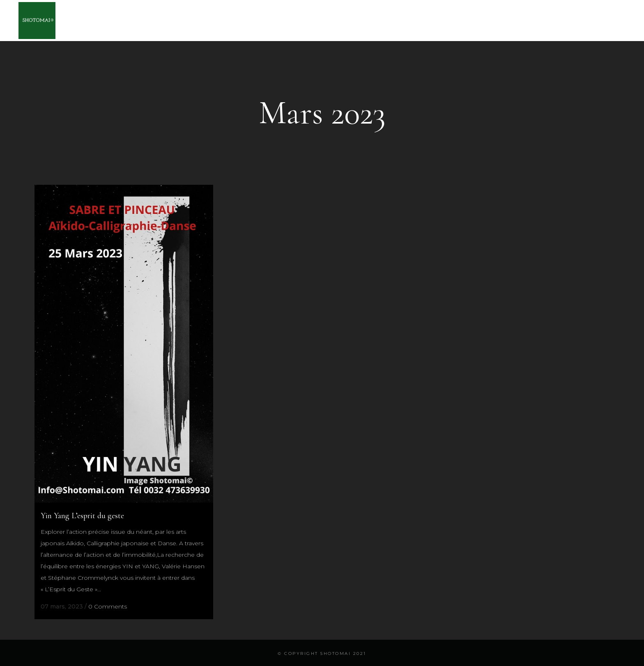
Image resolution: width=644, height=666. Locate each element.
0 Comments (108, 606)
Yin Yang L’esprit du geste (82, 516)
